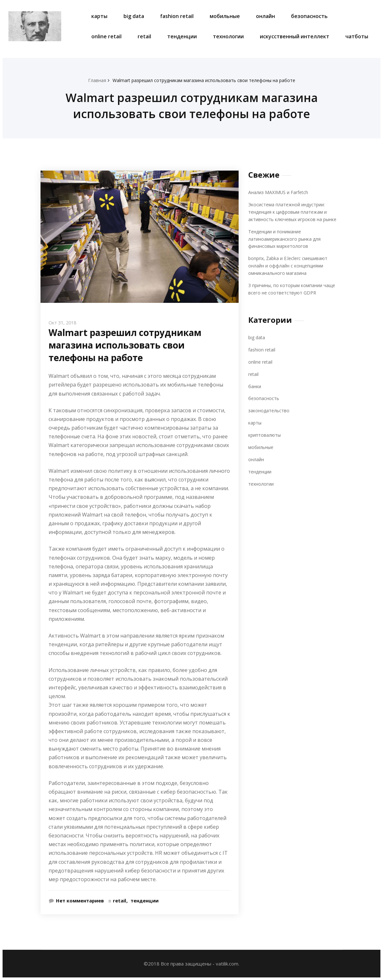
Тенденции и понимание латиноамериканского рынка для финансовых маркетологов (286, 238)
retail (144, 36)
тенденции (182, 36)
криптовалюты (265, 433)
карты (99, 16)
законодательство (270, 408)
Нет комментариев (80, 901)
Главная (92, 80)
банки (255, 384)
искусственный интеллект (295, 36)
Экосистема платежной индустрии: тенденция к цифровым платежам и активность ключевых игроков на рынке (295, 211)
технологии (228, 36)
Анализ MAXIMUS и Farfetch (280, 192)
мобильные (225, 16)
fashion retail (177, 16)
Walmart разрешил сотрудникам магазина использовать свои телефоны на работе (204, 80)
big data (134, 16)
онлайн (265, 16)
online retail (106, 36)
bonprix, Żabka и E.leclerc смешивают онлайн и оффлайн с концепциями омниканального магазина (290, 264)
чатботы (357, 36)
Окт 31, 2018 (64, 322)
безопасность (309, 16)
